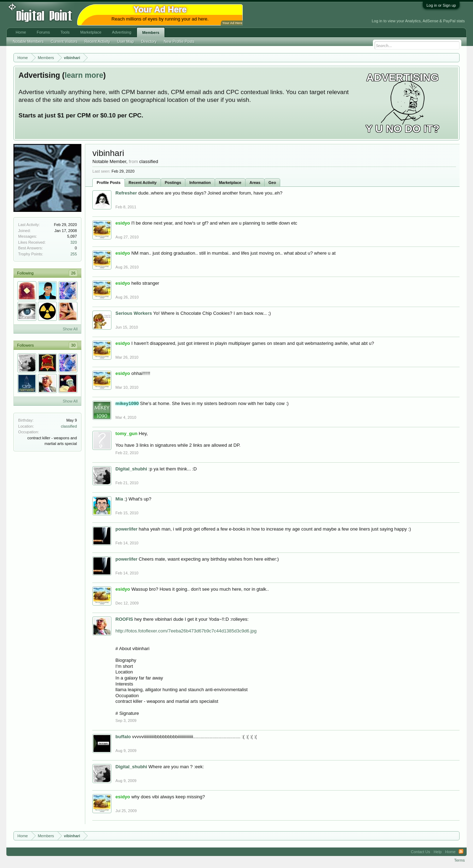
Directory (149, 41)
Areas (255, 183)
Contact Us (420, 852)
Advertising (122, 32)
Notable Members (28, 41)
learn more (84, 75)
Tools (65, 32)
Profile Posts (108, 183)
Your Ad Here (232, 23)
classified (69, 426)
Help (438, 852)
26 (73, 273)
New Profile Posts (179, 41)
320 (74, 242)
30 (73, 345)
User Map (126, 41)
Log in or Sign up (441, 5)
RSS (461, 852)
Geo (272, 183)
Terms (460, 860)
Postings (173, 183)
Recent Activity (143, 183)
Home (21, 32)
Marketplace (230, 183)
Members (151, 33)
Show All (70, 329)
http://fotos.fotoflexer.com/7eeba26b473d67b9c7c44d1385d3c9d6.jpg (186, 631)
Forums (43, 32)
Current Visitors (64, 41)
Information (200, 183)
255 (74, 254)
